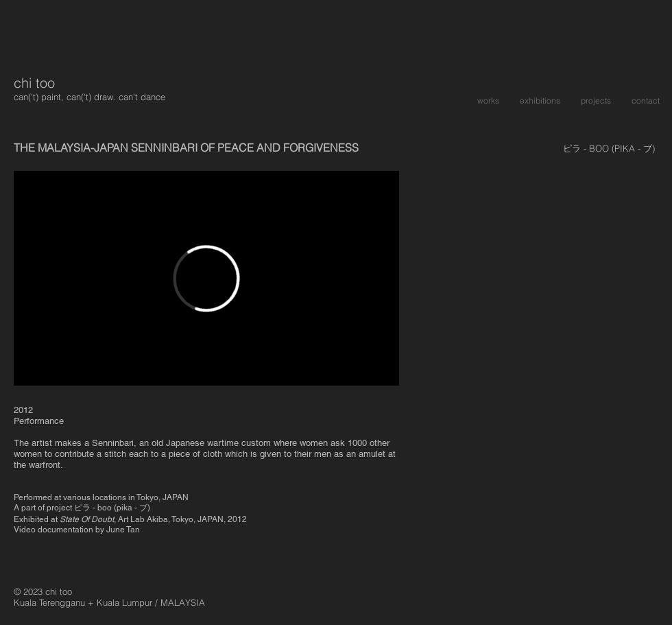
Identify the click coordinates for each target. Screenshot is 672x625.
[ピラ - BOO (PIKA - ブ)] (609, 149)
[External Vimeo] (206, 278)
